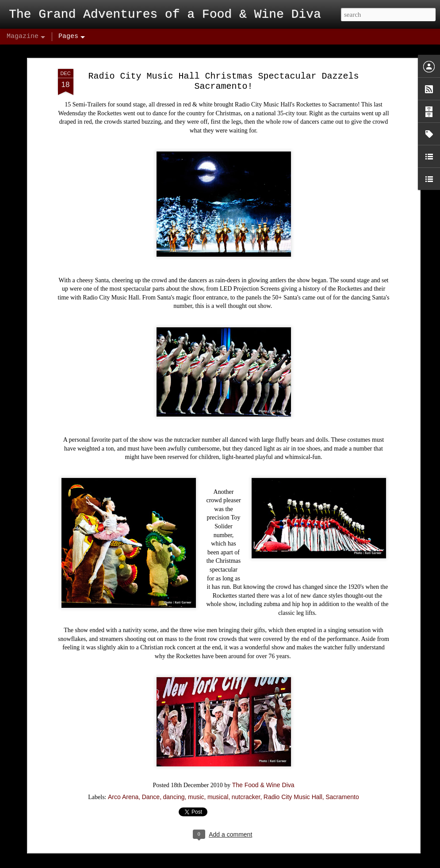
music (196, 777)
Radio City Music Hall (293, 777)
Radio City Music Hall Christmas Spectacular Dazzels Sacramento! (223, 61)
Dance (151, 777)
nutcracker (246, 777)
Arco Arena (123, 777)
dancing (174, 777)
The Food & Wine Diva (263, 765)
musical (218, 777)
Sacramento (342, 777)
